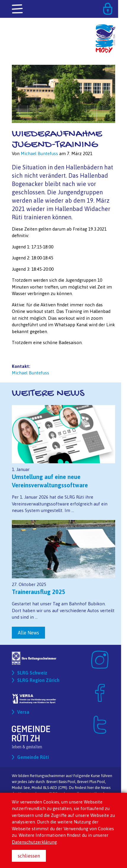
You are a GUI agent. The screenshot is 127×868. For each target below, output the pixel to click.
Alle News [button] (28, 633)
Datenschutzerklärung (34, 842)
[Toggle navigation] (18, 9)
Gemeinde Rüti (33, 757)
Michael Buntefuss (30, 373)
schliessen (29, 856)
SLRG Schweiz (32, 673)
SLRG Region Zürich (38, 680)
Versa (23, 712)
